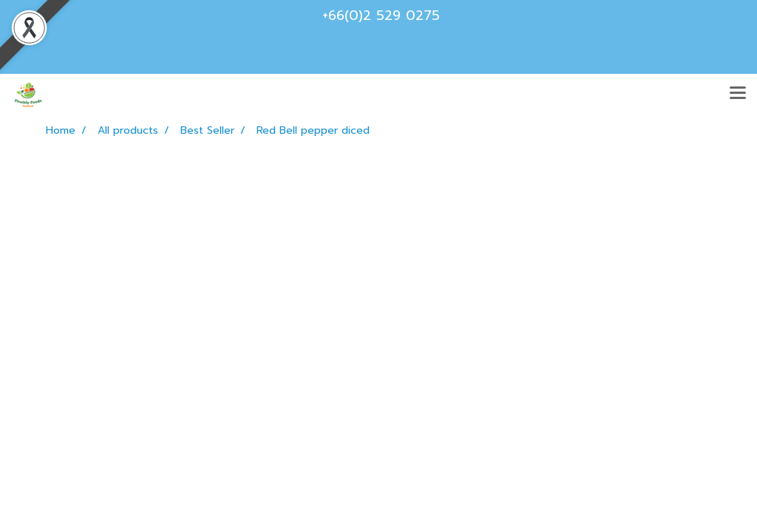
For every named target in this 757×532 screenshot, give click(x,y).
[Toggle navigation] (738, 95)
